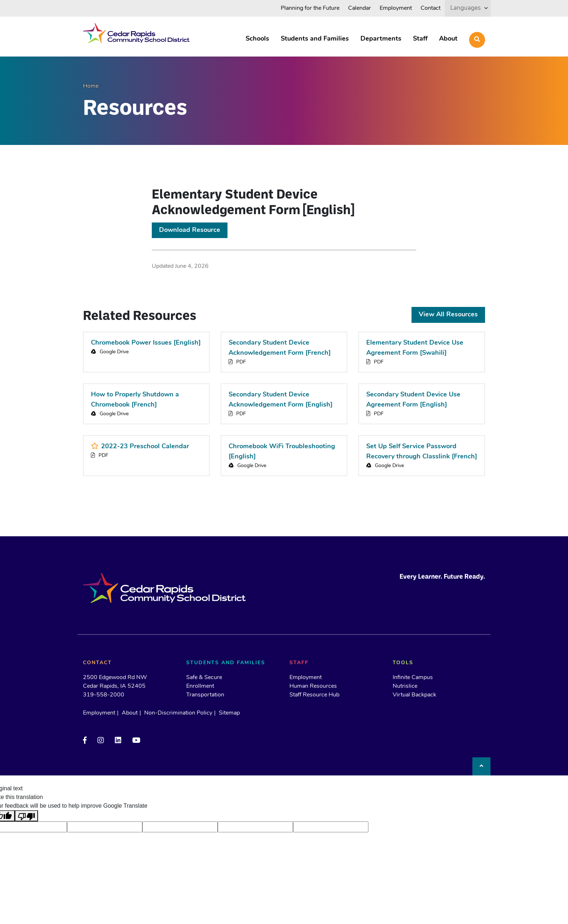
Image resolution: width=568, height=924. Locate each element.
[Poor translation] (26, 816)
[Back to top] (481, 766)
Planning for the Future (310, 8)
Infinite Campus (413, 678)
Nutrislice (405, 686)
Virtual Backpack (414, 695)
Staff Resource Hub (314, 695)
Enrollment (200, 686)
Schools (257, 39)
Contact (431, 8)
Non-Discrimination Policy (178, 713)
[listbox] (468, 8)
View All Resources (448, 315)
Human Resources (313, 686)
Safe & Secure (204, 678)
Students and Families (315, 39)
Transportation (205, 695)
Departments (381, 39)
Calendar (360, 8)
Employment (396, 8)
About (448, 39)
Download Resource (190, 230)
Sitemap (229, 713)
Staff (420, 39)
